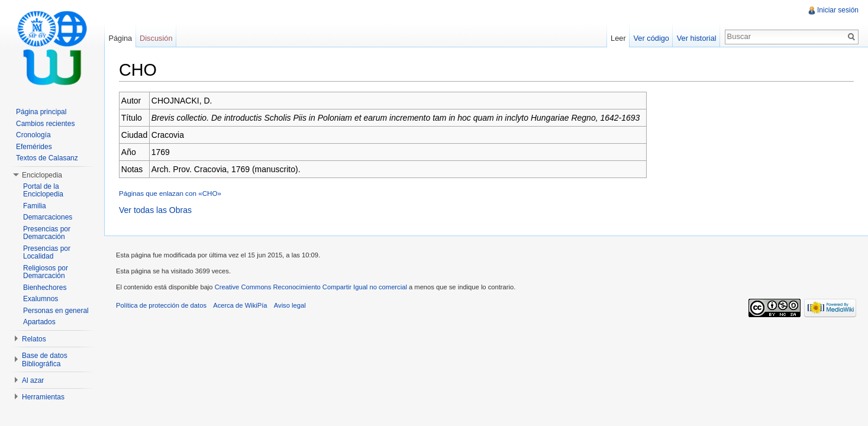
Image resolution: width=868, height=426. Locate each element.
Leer (618, 38)
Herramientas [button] (43, 397)
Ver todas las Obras (155, 210)
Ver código (651, 38)
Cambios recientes (45, 124)
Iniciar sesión (838, 10)
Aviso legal (290, 305)
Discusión (156, 38)
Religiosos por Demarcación (46, 272)
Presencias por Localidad (47, 253)
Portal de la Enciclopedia (43, 191)
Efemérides (34, 147)
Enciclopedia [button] (42, 175)
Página (120, 38)
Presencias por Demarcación (47, 233)
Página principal (41, 112)
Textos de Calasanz (47, 158)
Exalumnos (41, 299)
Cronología (33, 135)
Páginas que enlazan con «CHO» (170, 193)
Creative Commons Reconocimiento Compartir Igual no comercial (311, 287)
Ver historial (697, 38)
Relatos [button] (34, 339)
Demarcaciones (48, 217)
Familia (35, 206)
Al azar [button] (33, 380)
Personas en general (56, 311)
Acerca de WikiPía (240, 305)
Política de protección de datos (161, 305)
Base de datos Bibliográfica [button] (45, 360)
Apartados (39, 322)
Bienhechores (45, 288)
